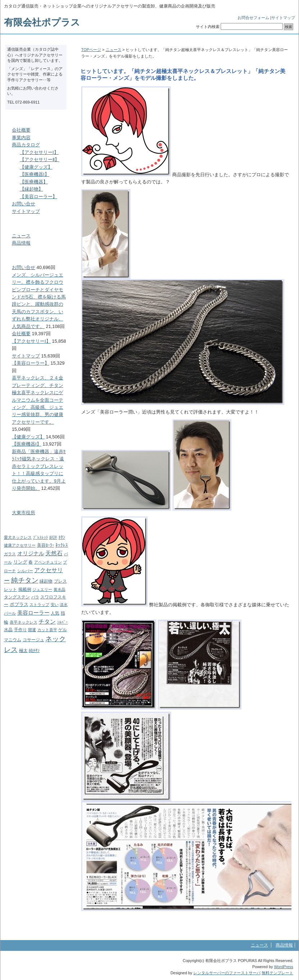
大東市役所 (24, 513)
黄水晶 (59, 589)
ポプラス (19, 604)
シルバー (25, 571)
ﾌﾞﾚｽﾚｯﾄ (41, 537)
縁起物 (46, 581)
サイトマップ (283, 18)
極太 (23, 651)
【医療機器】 (34, 182)
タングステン (17, 597)
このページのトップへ (273, 924)
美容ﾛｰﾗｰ (46, 545)
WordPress (284, 967)
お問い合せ (24, 204)
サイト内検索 (208, 27)
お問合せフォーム (253, 18)
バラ (35, 597)
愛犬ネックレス (18, 537)
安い (55, 605)
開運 (32, 630)
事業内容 (21, 138)
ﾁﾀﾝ (62, 537)
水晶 (8, 630)
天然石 (54, 553)
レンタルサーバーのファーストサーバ (227, 973)
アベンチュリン (48, 562)
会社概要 (21, 130)
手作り (20, 630)
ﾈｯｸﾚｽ (62, 545)
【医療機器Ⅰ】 (34, 174)
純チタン (25, 580)
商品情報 (21, 243)
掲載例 (25, 589)
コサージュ (33, 640)
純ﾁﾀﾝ (34, 651)
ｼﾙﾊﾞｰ (63, 622)
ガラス (10, 554)
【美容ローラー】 (38, 197)
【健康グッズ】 (36, 167)
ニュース (114, 50)
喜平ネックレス (24, 622)
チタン (47, 622)
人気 (55, 613)
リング (20, 562)
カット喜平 (47, 630)
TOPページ (91, 50)
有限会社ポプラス (42, 22)
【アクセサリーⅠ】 (39, 152)
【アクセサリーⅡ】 (40, 159)
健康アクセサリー (20, 545)
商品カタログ (26, 145)
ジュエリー (42, 589)
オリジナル (31, 553)
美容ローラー (33, 613)
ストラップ (39, 605)
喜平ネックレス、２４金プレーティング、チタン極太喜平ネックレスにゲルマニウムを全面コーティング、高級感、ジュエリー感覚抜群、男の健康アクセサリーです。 (38, 400)
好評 (53, 537)
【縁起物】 (31, 189)
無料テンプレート (277, 973)
